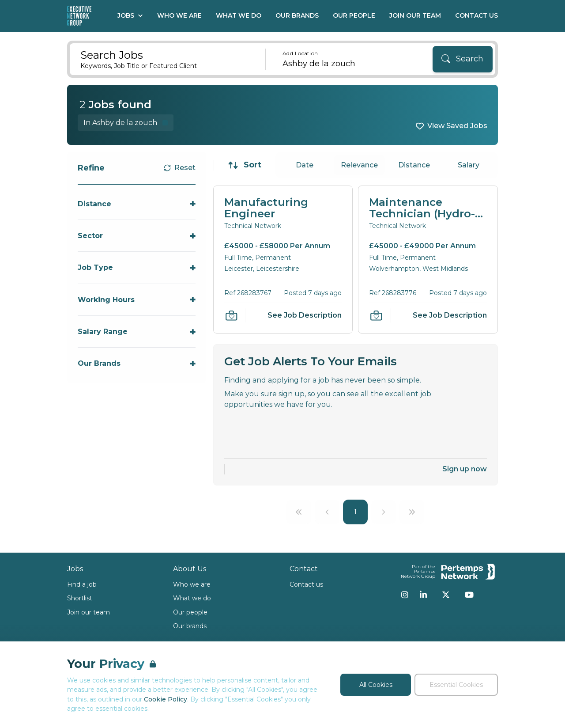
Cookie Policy (166, 699)
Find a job (82, 584)
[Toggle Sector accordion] (137, 236)
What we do (192, 598)
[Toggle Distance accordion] (137, 204)
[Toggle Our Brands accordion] (137, 363)
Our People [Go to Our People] (354, 15)
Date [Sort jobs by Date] (305, 165)
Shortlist (80, 598)
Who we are (192, 584)
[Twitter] (446, 595)
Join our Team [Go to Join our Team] (415, 15)
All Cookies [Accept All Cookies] (376, 685)
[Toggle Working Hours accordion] (137, 300)
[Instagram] (405, 595)
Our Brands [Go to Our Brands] (297, 15)
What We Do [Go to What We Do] (239, 15)
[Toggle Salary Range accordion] (137, 332)
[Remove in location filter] (126, 123)
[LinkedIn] (423, 595)
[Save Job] (231, 315)
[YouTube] (469, 595)
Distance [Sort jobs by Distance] (414, 165)
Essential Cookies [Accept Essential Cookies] (456, 685)
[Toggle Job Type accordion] (137, 267)
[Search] (463, 59)
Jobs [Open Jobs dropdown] (130, 15)
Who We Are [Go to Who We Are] (179, 15)
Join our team (89, 612)
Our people (190, 612)
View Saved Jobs (457, 126)
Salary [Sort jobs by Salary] (469, 165)
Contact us (306, 584)
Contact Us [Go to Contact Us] (476, 15)
